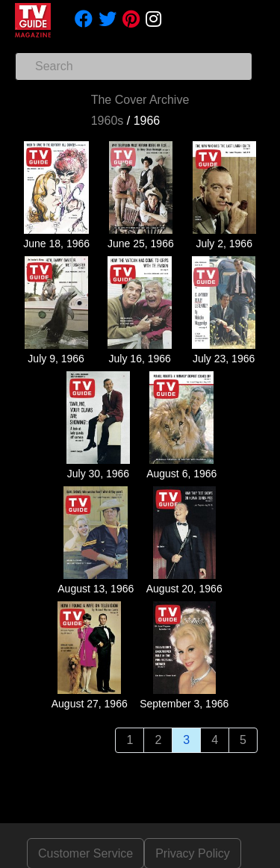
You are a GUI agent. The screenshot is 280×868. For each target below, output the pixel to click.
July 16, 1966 (140, 359)
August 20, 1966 (184, 589)
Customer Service (85, 853)
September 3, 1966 (184, 704)
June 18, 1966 (56, 244)
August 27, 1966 (90, 704)
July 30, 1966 (98, 474)
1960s (108, 121)
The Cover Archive (140, 100)
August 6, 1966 (181, 474)
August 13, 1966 (96, 589)
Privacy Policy (193, 853)
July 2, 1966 (224, 244)
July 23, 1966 (224, 359)
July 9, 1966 (56, 359)
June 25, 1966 (141, 244)
